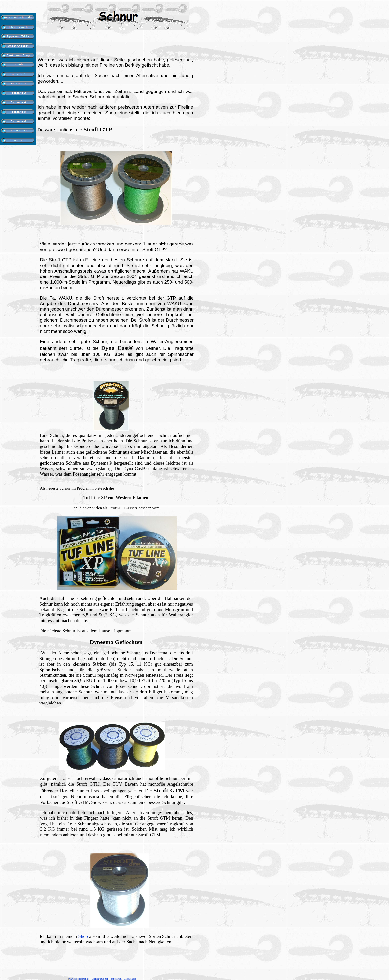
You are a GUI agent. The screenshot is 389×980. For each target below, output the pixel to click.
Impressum (116, 979)
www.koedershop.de (79, 979)
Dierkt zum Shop (100, 979)
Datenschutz (130, 979)
